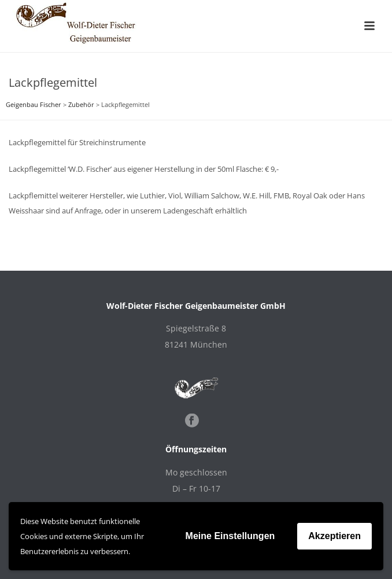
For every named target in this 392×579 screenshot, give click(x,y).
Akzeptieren (334, 536)
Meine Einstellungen (230, 536)
